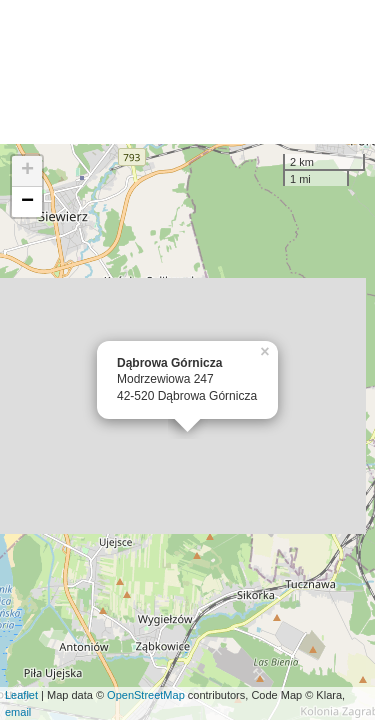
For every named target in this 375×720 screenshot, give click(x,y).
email (18, 712)
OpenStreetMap (146, 695)
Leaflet (21, 695)
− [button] (27, 202)
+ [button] (27, 171)
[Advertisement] (187, 72)
